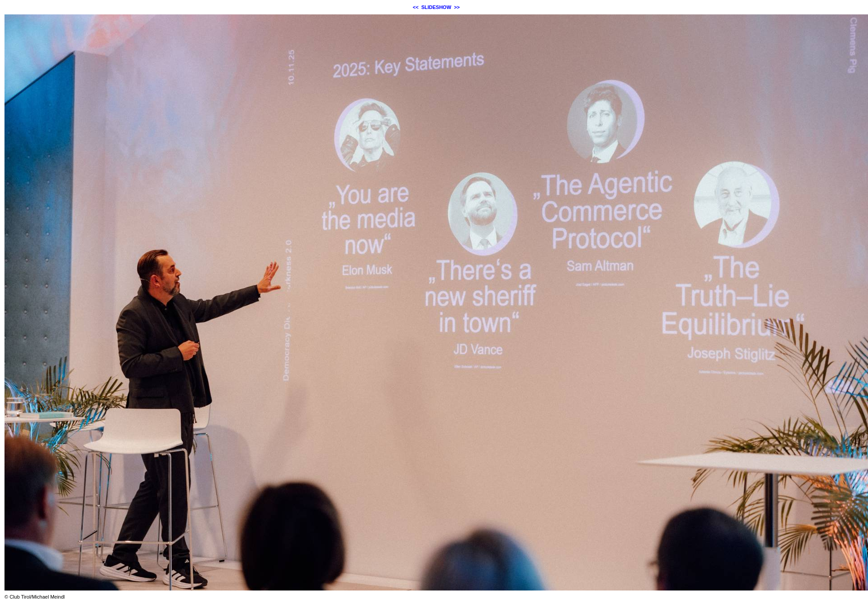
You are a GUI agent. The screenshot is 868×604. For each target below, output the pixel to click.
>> (457, 7)
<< (416, 7)
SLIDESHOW (436, 7)
